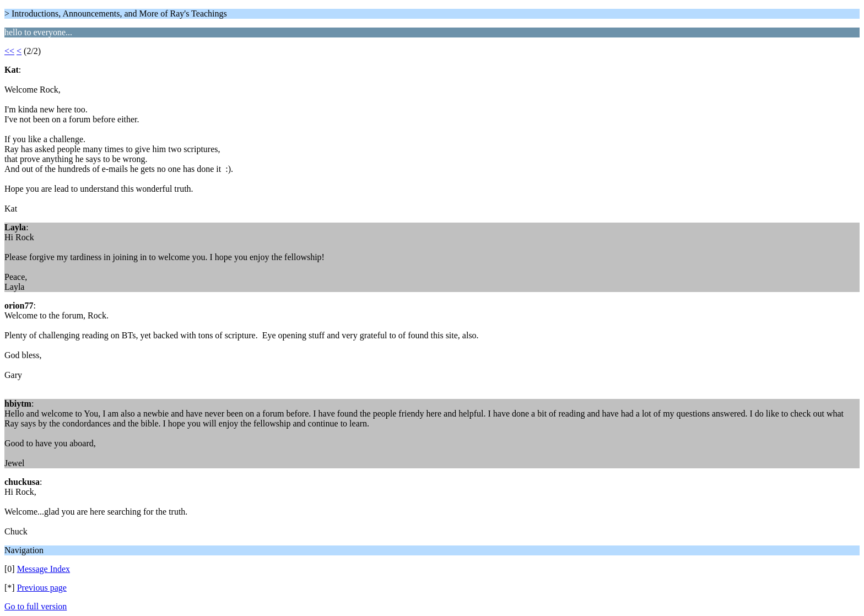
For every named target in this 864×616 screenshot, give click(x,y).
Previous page (42, 588)
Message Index (44, 569)
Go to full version (36, 606)
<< (9, 51)
